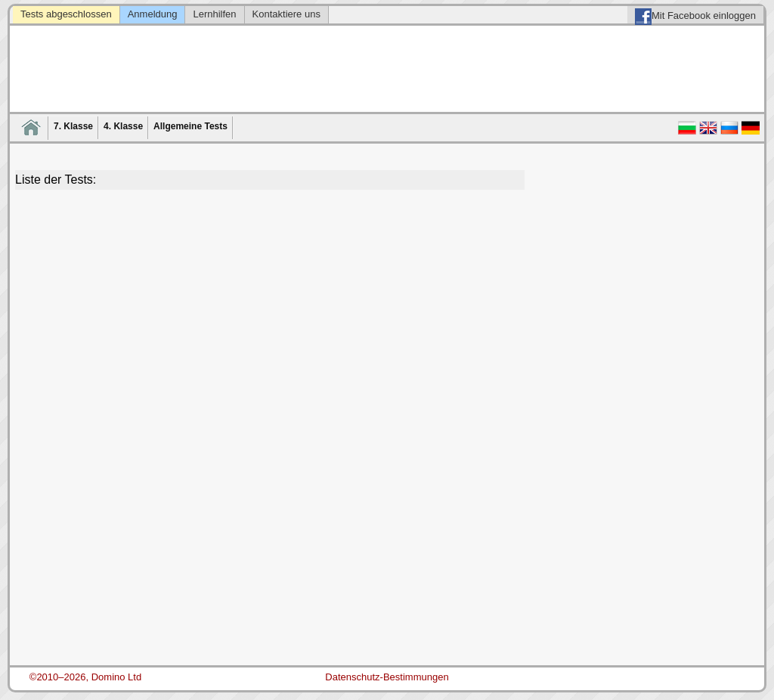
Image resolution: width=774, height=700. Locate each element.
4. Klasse (123, 126)
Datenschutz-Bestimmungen (387, 677)
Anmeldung (153, 14)
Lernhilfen (214, 14)
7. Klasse (73, 126)
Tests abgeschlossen (66, 14)
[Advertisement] (270, 303)
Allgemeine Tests (190, 126)
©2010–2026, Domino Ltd (85, 677)
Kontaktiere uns (286, 14)
